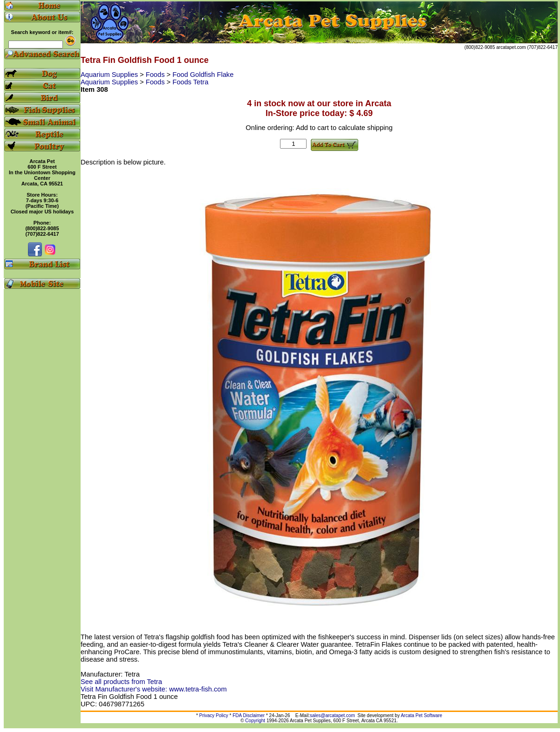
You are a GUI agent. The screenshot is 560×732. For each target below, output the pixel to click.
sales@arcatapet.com (332, 715)
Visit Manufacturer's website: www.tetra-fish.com (154, 689)
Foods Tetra (190, 82)
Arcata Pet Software (421, 715)
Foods (156, 75)
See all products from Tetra (121, 682)
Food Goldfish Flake (203, 75)
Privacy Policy (214, 715)
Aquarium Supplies (110, 75)
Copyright (255, 721)
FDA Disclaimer (249, 715)
